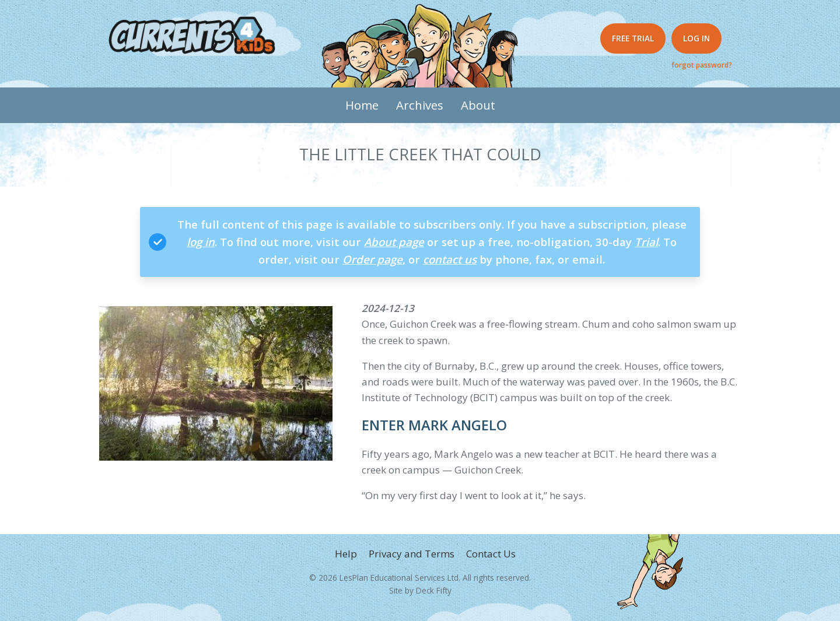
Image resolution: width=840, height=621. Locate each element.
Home (362, 105)
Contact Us (491, 554)
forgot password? (702, 65)
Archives (420, 105)
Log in (696, 38)
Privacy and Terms (412, 554)
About (478, 105)
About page (394, 242)
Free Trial (633, 38)
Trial (646, 242)
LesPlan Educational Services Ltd (399, 578)
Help (346, 554)
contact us (450, 259)
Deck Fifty (434, 590)
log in (201, 242)
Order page (372, 259)
